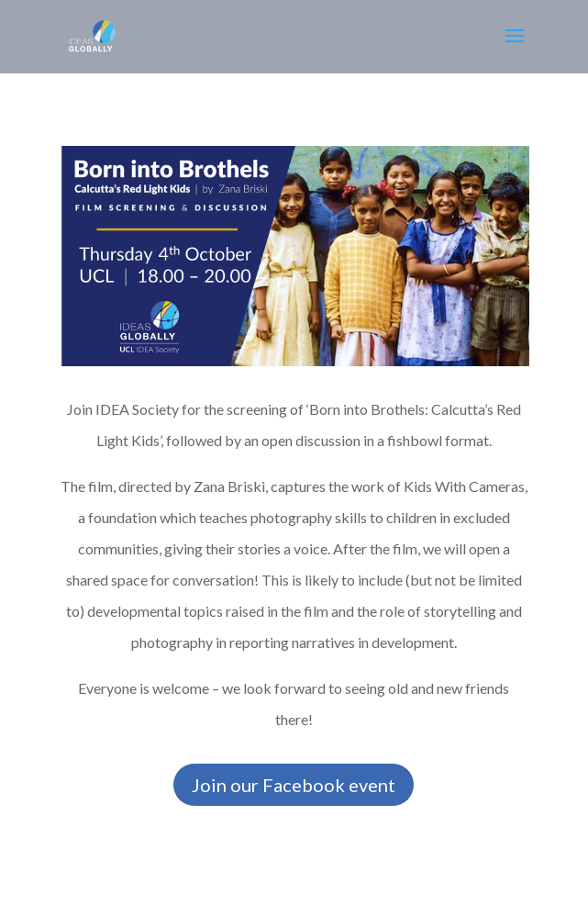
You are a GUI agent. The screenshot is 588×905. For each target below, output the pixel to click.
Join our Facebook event (294, 785)
